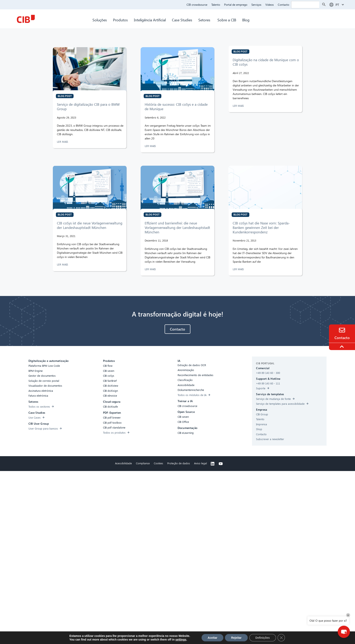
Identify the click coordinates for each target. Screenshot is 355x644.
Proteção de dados (179, 463)
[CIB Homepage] (26, 19)
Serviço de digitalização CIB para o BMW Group (88, 107)
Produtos (120, 20)
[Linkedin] (213, 464)
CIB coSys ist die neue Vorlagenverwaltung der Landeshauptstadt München (90, 225)
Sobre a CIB (227, 20)
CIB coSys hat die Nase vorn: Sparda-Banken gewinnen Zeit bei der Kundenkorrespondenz (261, 228)
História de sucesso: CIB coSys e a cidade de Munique (176, 107)
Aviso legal (200, 463)
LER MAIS (63, 142)
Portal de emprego (236, 5)
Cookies (159, 463)
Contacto (283, 5)
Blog (246, 20)
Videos (270, 5)
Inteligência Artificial (150, 20)
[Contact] (342, 330)
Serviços (256, 5)
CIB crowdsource (197, 5)
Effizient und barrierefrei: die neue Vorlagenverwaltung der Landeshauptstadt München (177, 228)
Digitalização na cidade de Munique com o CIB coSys (266, 62)
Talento (216, 5)
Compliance (143, 463)
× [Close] (348, 615)
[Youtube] (221, 464)
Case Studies (182, 20)
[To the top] (342, 347)
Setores (205, 20)
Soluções (100, 20)
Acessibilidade (123, 463)
